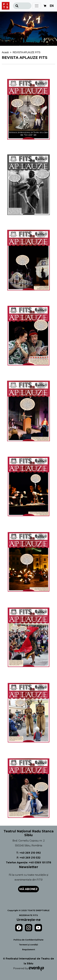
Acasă (5, 52)
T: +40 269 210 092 (28, 853)
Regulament (29, 950)
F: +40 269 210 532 (29, 858)
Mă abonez (28, 889)
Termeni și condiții (28, 945)
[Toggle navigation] (37, 6)
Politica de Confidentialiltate (28, 940)
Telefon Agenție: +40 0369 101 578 (28, 863)
